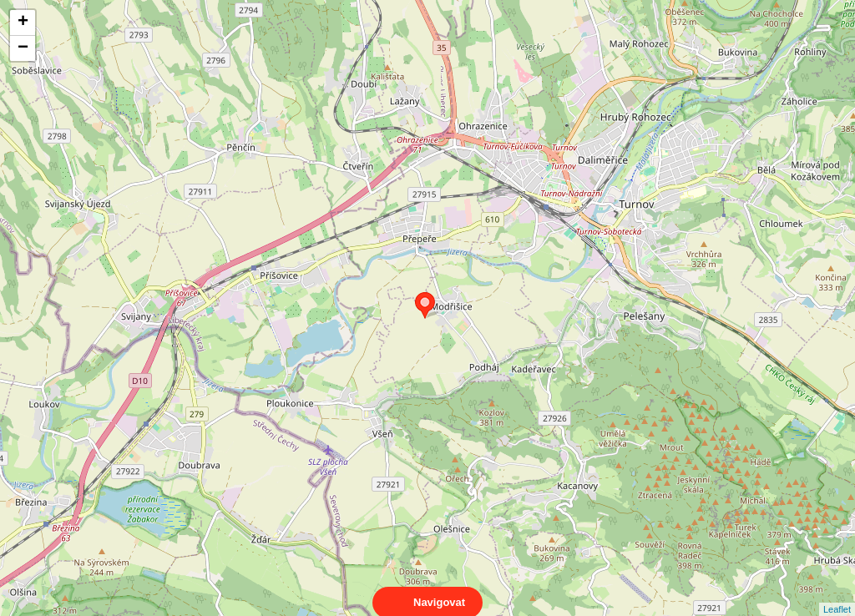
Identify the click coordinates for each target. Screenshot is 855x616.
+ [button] (23, 23)
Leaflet (837, 594)
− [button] (23, 48)
